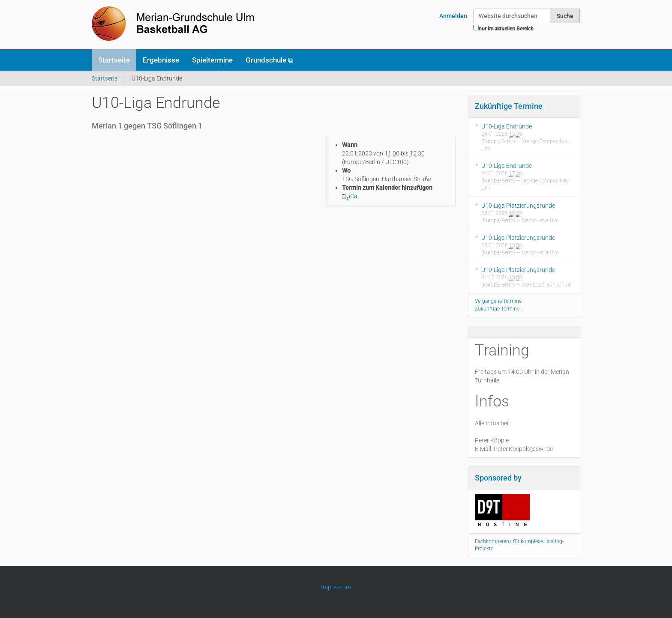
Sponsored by (498, 478)
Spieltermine (212, 60)
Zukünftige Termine (509, 106)
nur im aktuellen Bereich (506, 29)
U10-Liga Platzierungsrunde (518, 206)
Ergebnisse (161, 60)
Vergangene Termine (498, 301)
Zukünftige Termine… (499, 309)
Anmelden (453, 16)
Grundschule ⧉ (269, 60)
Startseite (114, 60)
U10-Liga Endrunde (507, 126)
